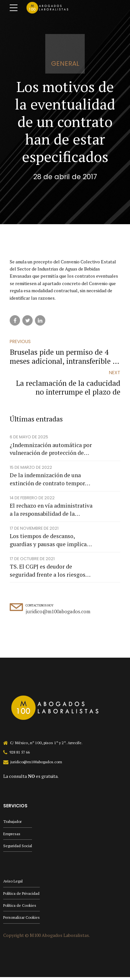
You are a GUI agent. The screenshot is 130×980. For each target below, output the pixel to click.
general (65, 63)
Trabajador (13, 822)
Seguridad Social (18, 847)
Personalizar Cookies (22, 920)
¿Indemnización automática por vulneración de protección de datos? (51, 450)
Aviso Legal (13, 883)
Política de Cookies (21, 908)
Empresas (12, 835)
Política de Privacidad (22, 895)
